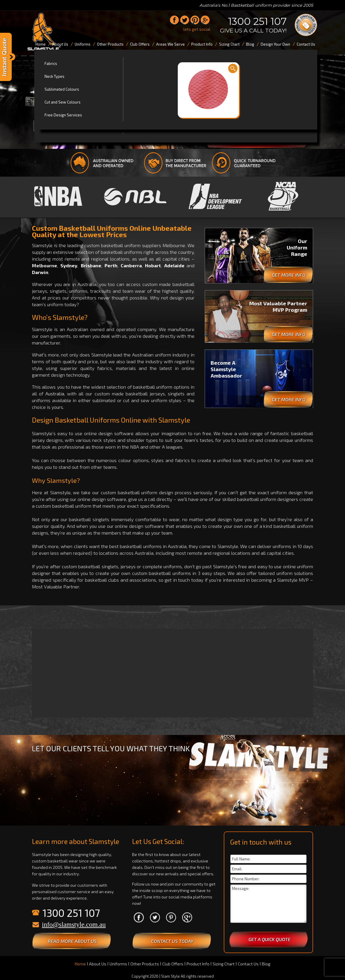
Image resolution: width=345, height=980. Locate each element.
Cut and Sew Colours (63, 102)
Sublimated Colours (62, 89)
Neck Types (54, 76)
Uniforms (118, 964)
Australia (55, 393)
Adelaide (174, 265)
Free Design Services (63, 115)
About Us (98, 964)
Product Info (198, 964)
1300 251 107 (257, 21)
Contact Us (248, 964)
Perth (111, 265)
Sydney (69, 265)
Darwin (40, 272)
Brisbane (91, 265)
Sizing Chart (224, 964)
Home (80, 964)
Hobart (153, 265)
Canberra (131, 265)
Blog (266, 964)
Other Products (145, 964)
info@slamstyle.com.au (74, 925)
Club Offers (173, 964)
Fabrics (51, 63)
